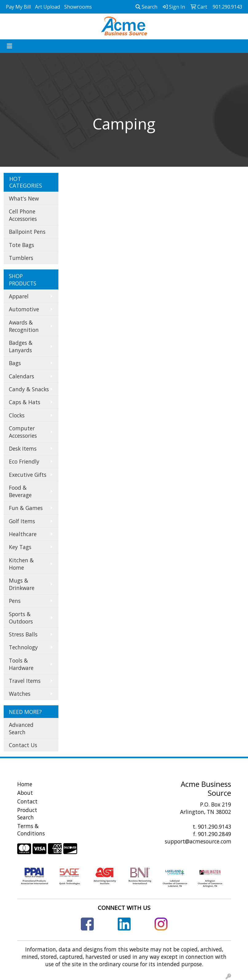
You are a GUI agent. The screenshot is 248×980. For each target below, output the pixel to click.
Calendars (22, 376)
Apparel (19, 296)
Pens (15, 601)
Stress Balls (23, 634)
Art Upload (47, 7)
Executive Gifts (28, 475)
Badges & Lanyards (21, 346)
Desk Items (23, 448)
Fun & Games (26, 508)
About (25, 793)
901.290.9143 (215, 827)
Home (25, 784)
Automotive (24, 309)
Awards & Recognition (24, 326)
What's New (24, 198)
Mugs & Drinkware (22, 584)
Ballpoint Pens (27, 232)
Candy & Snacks (29, 389)
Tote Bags (22, 245)
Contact (27, 801)
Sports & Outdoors (21, 618)
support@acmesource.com (198, 841)
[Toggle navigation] (10, 46)
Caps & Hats (25, 402)
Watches (20, 694)
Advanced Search (21, 728)
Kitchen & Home (21, 564)
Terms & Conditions (31, 830)
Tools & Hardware (21, 664)
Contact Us (23, 745)
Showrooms (78, 7)
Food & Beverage (20, 491)
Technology (23, 647)
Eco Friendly (24, 461)
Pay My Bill (18, 7)
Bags (15, 363)
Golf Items (22, 521)
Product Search (27, 814)
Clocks (17, 415)
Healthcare (23, 534)
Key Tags (20, 547)
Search (146, 7)
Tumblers (21, 258)
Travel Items (25, 681)
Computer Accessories (23, 432)
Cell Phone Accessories (23, 215)
